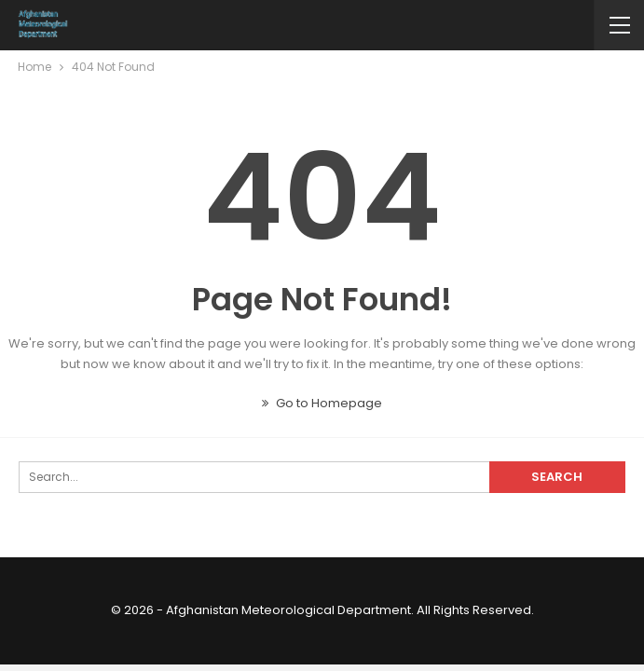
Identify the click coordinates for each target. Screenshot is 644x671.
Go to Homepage (322, 403)
